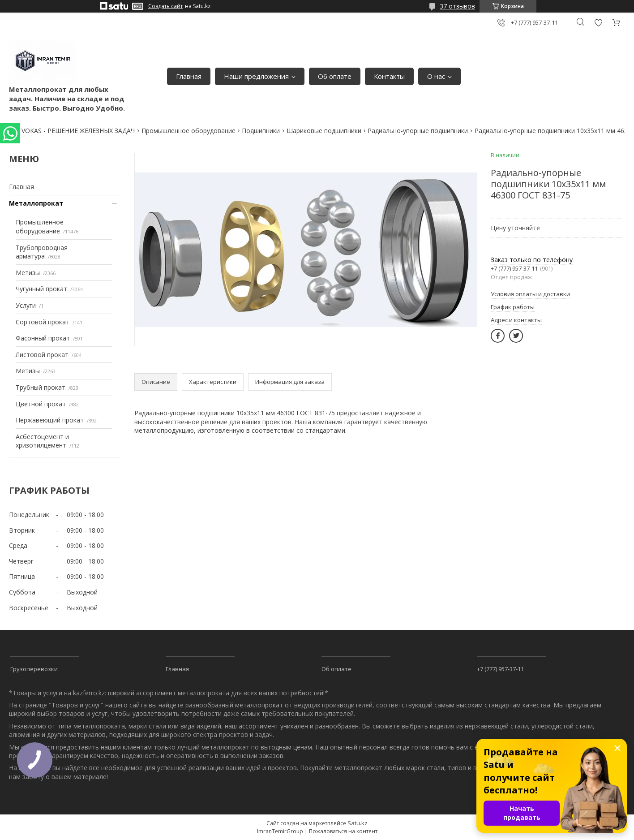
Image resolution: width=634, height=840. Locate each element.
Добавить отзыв (598, 23)
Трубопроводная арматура (42, 252)
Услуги (26, 305)
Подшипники (261, 131)
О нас (436, 76)
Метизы (28, 273)
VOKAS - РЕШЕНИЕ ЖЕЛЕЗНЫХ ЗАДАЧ (78, 131)
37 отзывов (457, 6)
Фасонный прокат (43, 338)
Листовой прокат (42, 355)
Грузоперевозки (34, 669)
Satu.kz (358, 823)
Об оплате (335, 76)
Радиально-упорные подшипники (418, 131)
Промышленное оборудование (188, 131)
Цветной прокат (41, 404)
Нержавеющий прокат (50, 420)
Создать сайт (165, 6)
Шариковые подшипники (324, 131)
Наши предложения (256, 76)
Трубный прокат (41, 387)
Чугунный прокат (41, 289)
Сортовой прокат (43, 322)
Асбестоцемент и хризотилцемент (42, 441)
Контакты (389, 76)
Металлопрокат (36, 203)
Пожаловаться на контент (343, 831)
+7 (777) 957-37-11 (500, 669)
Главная (189, 76)
